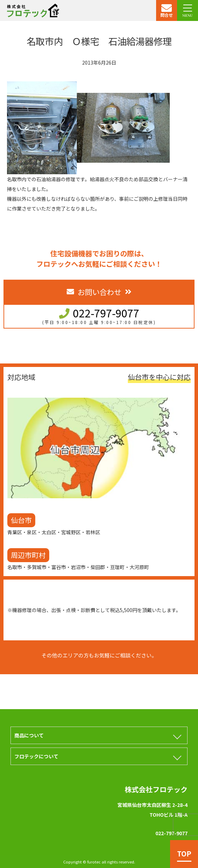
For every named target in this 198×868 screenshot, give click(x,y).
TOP (184, 854)
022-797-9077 (106, 313)
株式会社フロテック (156, 789)
